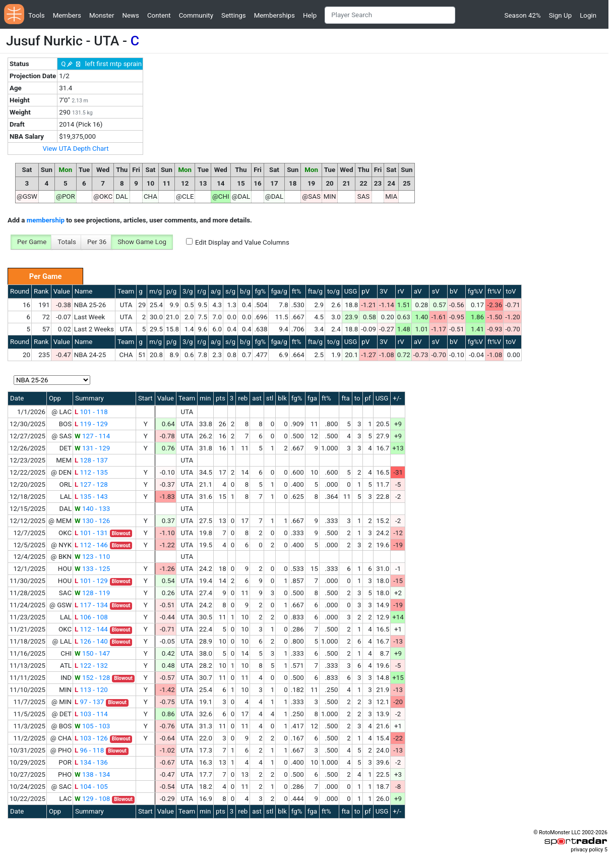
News (130, 15)
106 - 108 (91, 617)
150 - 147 (92, 653)
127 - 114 (92, 436)
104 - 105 (91, 787)
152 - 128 (92, 678)
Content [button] (159, 15)
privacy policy (587, 850)
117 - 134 (91, 605)
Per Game (32, 242)
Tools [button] (37, 15)
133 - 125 (92, 569)
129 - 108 (92, 799)
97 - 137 (89, 702)
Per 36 (97, 242)
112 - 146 (91, 545)
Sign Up (560, 15)
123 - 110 (92, 557)
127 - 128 (91, 484)
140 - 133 (92, 509)
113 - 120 (91, 690)
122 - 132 (91, 666)
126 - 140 (91, 641)
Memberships (274, 15)
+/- (397, 398)
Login (588, 15)
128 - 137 (91, 460)
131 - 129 (92, 448)
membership (46, 220)
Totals (67, 242)
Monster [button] (102, 15)
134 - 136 (91, 762)
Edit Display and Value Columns (242, 242)
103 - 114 (91, 714)
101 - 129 (91, 581)
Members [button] (67, 15)
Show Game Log (142, 242)
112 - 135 (91, 472)
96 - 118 (89, 750)
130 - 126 (92, 521)
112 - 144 (91, 629)
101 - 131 (91, 533)
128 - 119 (92, 593)
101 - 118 (91, 412)
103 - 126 (91, 738)
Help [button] (310, 15)
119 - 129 (91, 424)
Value (62, 291)
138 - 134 (92, 774)
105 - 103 (92, 726)
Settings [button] (234, 15)
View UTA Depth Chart (76, 149)
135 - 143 (91, 497)
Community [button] (196, 15)
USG (351, 291)
